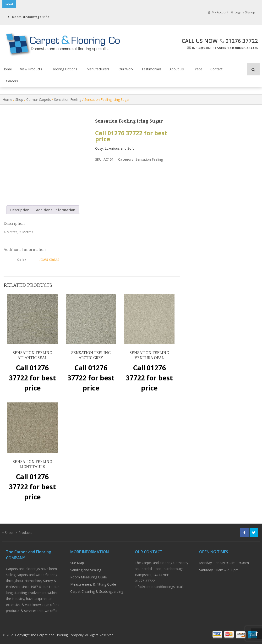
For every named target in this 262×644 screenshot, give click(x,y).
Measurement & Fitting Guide (93, 584)
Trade (198, 69)
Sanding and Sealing (86, 570)
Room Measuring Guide (31, 17)
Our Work (126, 69)
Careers (12, 81)
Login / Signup (243, 12)
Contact (216, 69)
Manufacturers (98, 69)
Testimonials (151, 69)
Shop (19, 99)
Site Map (77, 563)
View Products (31, 69)
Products (25, 533)
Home (7, 69)
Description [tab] (20, 210)
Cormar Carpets (39, 99)
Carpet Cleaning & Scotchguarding (97, 591)
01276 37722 (238, 41)
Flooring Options (64, 69)
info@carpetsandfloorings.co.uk (222, 48)
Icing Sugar (49, 260)
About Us (177, 69)
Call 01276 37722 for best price (131, 136)
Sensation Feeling (68, 99)
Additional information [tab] (56, 210)
